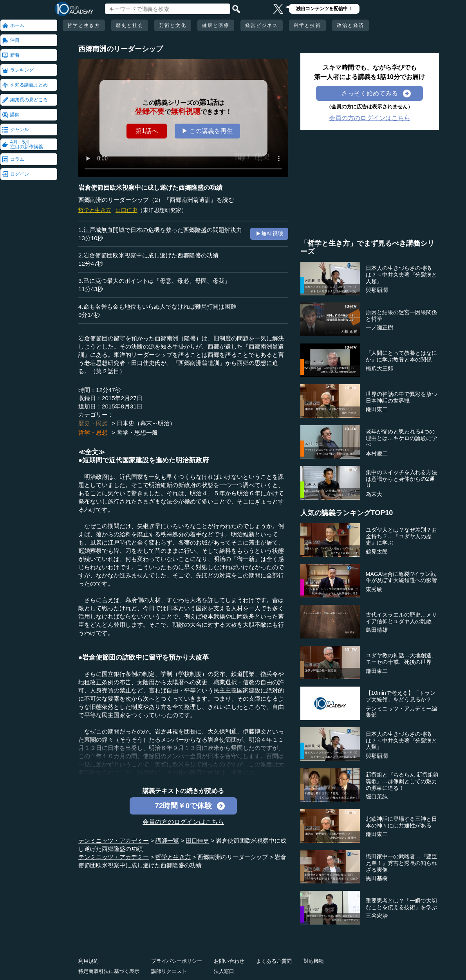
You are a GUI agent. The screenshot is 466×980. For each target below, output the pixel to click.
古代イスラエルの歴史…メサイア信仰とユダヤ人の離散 (401, 618)
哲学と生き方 (84, 25)
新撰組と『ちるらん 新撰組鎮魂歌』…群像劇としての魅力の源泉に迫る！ (402, 781)
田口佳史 (126, 210)
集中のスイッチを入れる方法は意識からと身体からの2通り (401, 479)
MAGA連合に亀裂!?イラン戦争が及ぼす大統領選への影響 (401, 577)
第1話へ (147, 131)
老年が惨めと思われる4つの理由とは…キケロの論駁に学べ (401, 438)
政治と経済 (350, 25)
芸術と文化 (173, 25)
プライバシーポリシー (177, 961)
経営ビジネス (262, 25)
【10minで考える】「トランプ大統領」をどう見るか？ (401, 696)
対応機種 (314, 961)
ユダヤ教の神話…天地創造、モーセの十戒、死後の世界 (401, 659)
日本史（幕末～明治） (146, 423)
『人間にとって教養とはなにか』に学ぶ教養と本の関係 (401, 356)
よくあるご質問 (274, 961)
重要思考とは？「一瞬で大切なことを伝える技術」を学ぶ (401, 904)
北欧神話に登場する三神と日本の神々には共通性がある (401, 822)
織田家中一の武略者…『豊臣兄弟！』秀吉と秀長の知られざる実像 (401, 863)
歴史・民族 (93, 423)
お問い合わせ (229, 961)
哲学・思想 (93, 432)
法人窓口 (224, 971)
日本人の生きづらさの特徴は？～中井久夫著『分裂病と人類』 (401, 275)
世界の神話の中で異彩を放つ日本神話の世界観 (401, 397)
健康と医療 (216, 25)
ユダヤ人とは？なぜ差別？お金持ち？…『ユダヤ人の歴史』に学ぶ (401, 536)
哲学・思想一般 (137, 432)
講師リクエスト (169, 971)
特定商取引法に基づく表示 (109, 971)
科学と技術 (307, 25)
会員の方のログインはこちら (183, 822)
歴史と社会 (130, 25)
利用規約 (89, 961)
